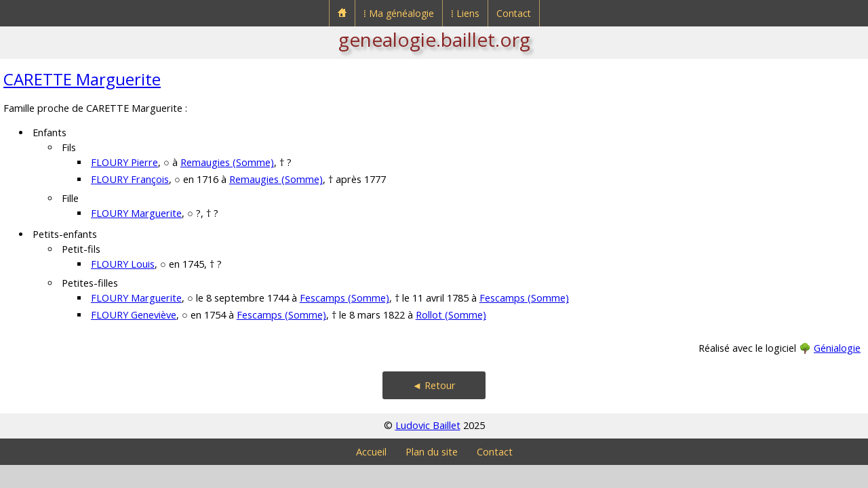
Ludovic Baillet (428, 425)
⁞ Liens (465, 13)
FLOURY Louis (123, 264)
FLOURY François (130, 179)
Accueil (371, 452)
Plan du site (432, 452)
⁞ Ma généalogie (399, 13)
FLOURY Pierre (124, 162)
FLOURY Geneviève (134, 315)
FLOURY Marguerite (136, 213)
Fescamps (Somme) (344, 298)
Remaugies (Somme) (227, 162)
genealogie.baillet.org (434, 39)
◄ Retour (434, 385)
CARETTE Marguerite (82, 79)
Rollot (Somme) (451, 315)
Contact (514, 13)
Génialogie (837, 348)
